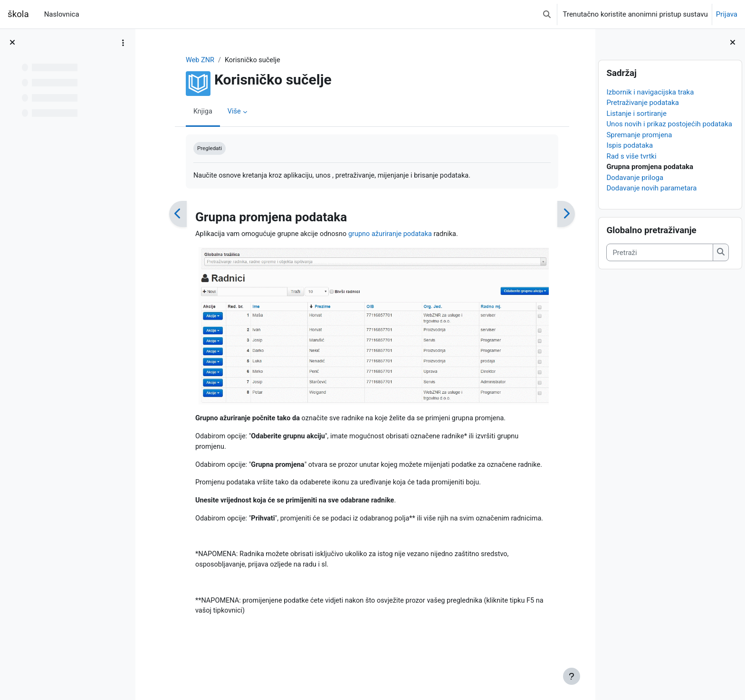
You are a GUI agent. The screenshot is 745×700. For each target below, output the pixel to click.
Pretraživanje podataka (643, 103)
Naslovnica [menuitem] (62, 14)
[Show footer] (572, 676)
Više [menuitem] (228, 112)
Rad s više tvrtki (631, 156)
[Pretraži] (660, 252)
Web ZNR (194, 60)
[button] (547, 14)
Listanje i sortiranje (636, 114)
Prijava (727, 14)
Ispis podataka (630, 145)
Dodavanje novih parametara (651, 188)
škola (18, 14)
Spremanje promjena (639, 135)
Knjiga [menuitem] (196, 112)
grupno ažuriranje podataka (390, 235)
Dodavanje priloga (635, 178)
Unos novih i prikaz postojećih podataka (669, 124)
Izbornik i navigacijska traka (650, 92)
